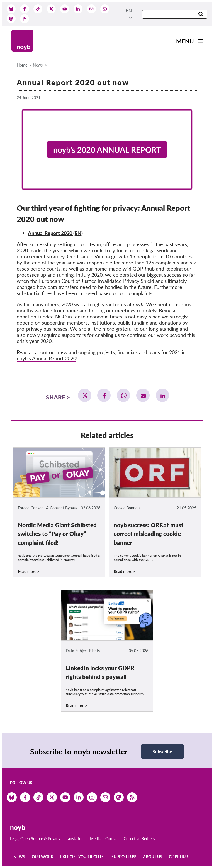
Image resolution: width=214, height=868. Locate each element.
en (129, 11)
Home (22, 65)
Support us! (124, 857)
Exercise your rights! (82, 857)
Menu (185, 41)
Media (95, 839)
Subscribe (162, 751)
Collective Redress (139, 839)
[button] (85, 395)
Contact (112, 839)
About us (153, 857)
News (38, 65)
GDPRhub (144, 269)
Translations (75, 839)
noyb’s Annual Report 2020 (46, 358)
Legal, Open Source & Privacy (35, 839)
